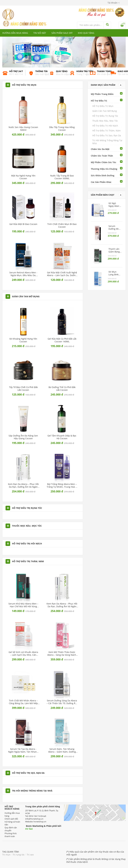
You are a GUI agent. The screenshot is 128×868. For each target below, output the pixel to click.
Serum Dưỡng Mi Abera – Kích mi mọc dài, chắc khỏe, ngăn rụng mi (115, 228)
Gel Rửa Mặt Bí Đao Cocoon (23, 224)
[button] (114, 3)
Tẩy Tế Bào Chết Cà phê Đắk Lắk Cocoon (23, 389)
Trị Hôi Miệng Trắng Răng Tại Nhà (107, 142)
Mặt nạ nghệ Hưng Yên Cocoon (23, 177)
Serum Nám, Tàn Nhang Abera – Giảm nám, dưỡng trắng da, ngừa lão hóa (62, 750)
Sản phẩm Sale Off (62, 33)
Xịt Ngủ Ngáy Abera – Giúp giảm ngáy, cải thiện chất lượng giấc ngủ (115, 205)
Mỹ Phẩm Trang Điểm (102, 94)
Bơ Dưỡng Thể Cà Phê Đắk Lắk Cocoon (62, 389)
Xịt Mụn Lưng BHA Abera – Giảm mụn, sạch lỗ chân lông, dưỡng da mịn (114, 273)
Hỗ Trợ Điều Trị (99, 101)
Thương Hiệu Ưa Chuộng (104, 169)
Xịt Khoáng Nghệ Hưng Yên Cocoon (23, 340)
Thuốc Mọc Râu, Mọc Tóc (105, 121)
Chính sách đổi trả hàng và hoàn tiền (12, 822)
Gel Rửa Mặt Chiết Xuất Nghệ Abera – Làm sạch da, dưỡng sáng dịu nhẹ (62, 274)
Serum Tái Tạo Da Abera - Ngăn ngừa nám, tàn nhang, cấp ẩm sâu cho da (23, 750)
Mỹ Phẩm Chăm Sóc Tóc (103, 162)
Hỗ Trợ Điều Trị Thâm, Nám (106, 131)
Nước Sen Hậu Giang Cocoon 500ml (23, 129)
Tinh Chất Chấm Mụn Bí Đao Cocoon (62, 226)
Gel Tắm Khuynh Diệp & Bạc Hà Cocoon (62, 437)
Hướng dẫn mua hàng (15, 33)
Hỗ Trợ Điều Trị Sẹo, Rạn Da (107, 135)
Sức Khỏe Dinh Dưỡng (103, 175)
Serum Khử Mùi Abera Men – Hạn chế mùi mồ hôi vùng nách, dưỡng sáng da (23, 605)
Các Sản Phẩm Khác (101, 182)
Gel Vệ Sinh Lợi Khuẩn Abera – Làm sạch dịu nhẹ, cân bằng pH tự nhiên (23, 654)
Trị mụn (6, 855)
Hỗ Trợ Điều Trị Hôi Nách (105, 126)
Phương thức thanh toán (11, 835)
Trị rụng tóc (19, 855)
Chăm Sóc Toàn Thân (102, 156)
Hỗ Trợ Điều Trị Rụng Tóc (105, 116)
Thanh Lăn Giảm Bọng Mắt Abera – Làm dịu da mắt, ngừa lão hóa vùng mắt (115, 250)
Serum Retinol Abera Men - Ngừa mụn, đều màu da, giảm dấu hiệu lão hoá (23, 274)
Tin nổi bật (40, 33)
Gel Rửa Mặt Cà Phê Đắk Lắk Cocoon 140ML (62, 340)
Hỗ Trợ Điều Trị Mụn (103, 106)
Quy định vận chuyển (11, 829)
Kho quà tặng (86, 33)
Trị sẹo (30, 855)
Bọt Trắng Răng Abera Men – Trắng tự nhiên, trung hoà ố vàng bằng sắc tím (62, 486)
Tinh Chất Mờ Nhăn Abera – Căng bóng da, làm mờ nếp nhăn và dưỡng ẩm (23, 702)
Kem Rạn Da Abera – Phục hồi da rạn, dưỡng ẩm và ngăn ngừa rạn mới (23, 486)
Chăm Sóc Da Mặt (100, 149)
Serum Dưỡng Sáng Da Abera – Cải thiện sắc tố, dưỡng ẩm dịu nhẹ (62, 702)
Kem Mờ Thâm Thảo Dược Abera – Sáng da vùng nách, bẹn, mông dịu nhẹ (62, 654)
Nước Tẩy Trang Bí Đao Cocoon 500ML (62, 177)
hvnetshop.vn (40, 822)
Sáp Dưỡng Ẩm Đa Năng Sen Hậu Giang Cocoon (23, 437)
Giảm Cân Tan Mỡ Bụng (105, 111)
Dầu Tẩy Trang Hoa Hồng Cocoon (62, 129)
